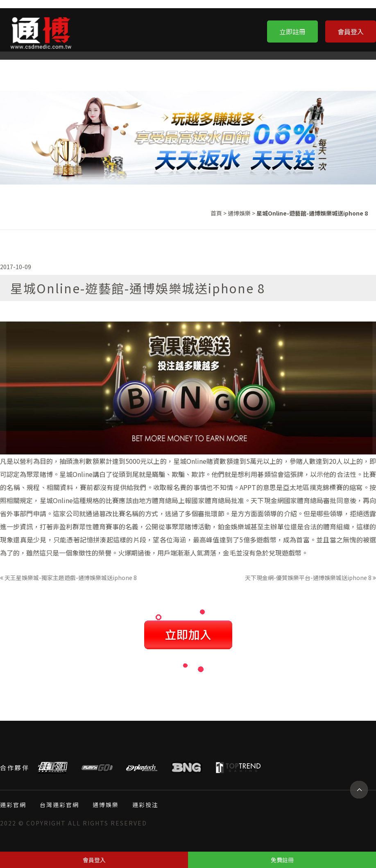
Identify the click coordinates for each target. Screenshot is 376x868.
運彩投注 (145, 805)
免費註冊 (282, 860)
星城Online (190, 461)
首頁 (216, 213)
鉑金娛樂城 (234, 526)
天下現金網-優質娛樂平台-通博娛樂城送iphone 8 (310, 578)
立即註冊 (292, 31)
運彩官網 (13, 805)
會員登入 (351, 31)
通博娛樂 (239, 213)
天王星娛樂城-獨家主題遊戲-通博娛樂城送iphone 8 (68, 578)
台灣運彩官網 (59, 805)
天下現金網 (267, 500)
